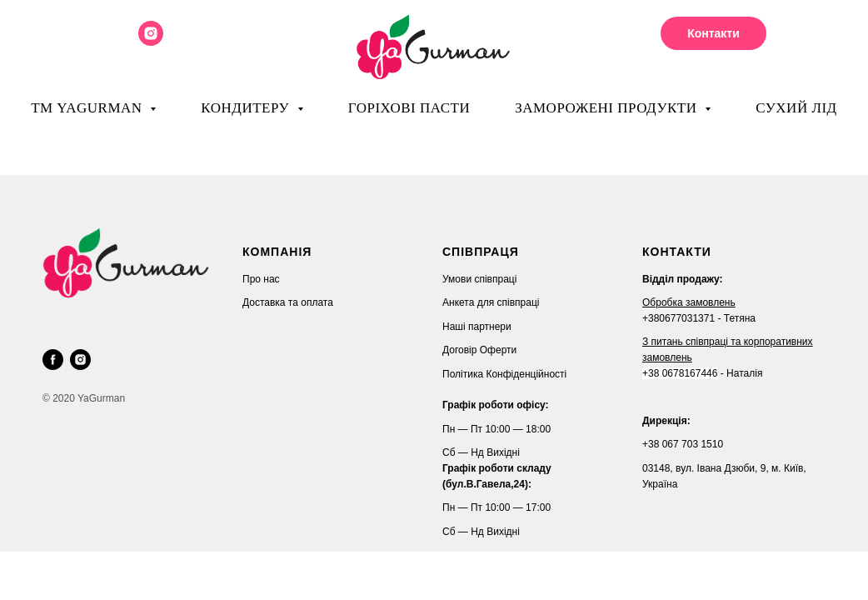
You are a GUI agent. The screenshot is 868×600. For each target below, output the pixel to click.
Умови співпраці (479, 279)
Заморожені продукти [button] (608, 108)
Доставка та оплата (288, 302)
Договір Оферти (479, 350)
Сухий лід (796, 108)
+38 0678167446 (680, 373)
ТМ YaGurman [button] (88, 108)
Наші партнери (477, 327)
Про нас (261, 279)
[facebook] (53, 360)
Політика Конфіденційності (504, 374)
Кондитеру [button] (247, 108)
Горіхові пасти (409, 108)
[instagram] (151, 41)
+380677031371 (678, 318)
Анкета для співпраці (491, 302)
